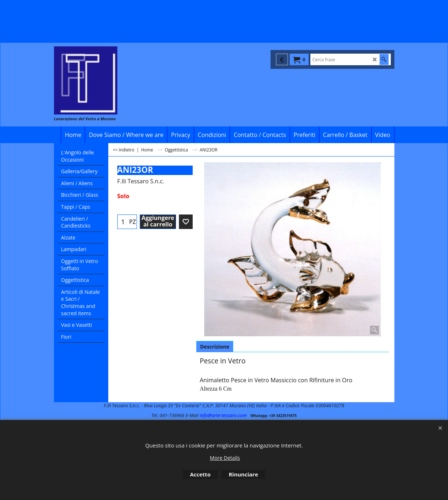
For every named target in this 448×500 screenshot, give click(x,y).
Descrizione (215, 347)
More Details (225, 458)
